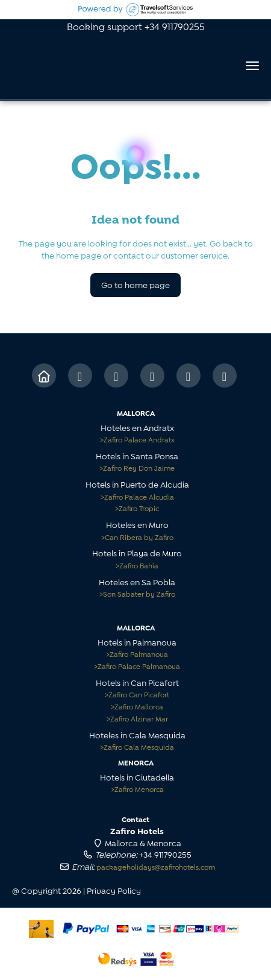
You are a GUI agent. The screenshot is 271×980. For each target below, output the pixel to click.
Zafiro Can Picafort (137, 694)
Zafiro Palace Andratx (137, 439)
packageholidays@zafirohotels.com (156, 866)
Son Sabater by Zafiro (137, 593)
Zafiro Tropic (137, 508)
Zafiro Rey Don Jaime (137, 467)
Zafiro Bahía (137, 565)
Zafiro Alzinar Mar (137, 718)
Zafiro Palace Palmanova (137, 666)
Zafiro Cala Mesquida (137, 746)
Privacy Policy (114, 890)
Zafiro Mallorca (137, 706)
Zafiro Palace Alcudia (137, 496)
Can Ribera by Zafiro (137, 537)
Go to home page (135, 284)
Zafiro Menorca (137, 789)
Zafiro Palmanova (137, 654)
